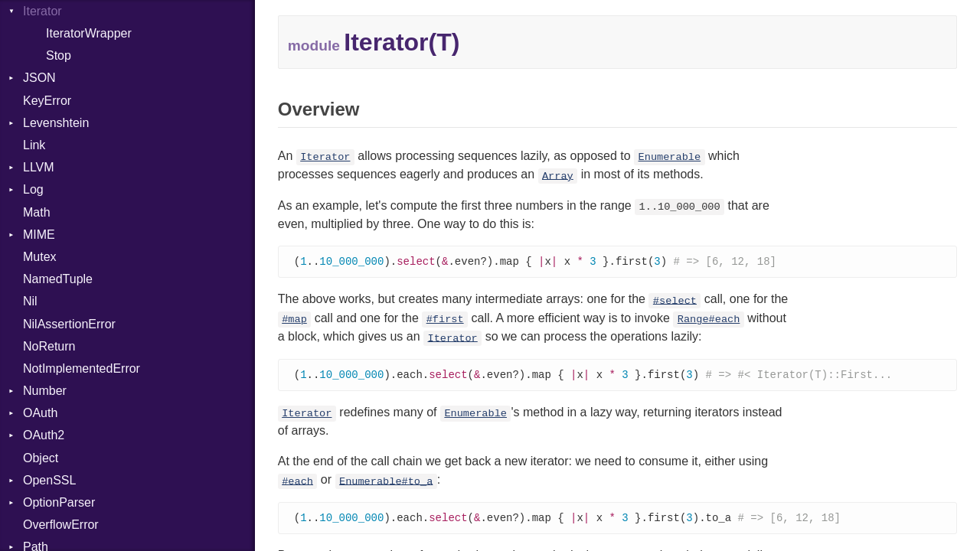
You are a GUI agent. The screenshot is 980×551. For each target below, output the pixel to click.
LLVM (39, 167)
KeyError (47, 101)
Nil (30, 301)
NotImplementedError (82, 368)
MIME (39, 235)
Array (558, 176)
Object (41, 458)
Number (45, 391)
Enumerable (670, 157)
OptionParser (59, 502)
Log (33, 189)
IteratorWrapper (89, 33)
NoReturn (49, 346)
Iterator (325, 157)
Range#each (709, 320)
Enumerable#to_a (386, 483)
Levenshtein (56, 123)
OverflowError (61, 525)
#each (297, 483)
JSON (39, 78)
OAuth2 (44, 435)
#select (675, 301)
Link (34, 145)
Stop (59, 55)
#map (294, 320)
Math (37, 212)
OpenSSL (49, 480)
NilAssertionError (69, 324)
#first (445, 320)
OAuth (40, 413)
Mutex (40, 257)
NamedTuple (58, 279)
